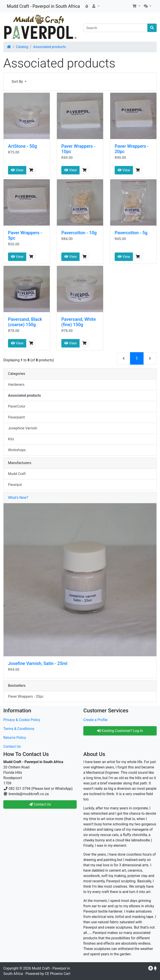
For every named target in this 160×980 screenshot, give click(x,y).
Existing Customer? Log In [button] (120, 731)
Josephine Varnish (23, 428)
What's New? (18, 498)
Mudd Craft (17, 474)
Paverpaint (16, 417)
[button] (96, 6)
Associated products (49, 47)
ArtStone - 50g (22, 146)
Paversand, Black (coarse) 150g (25, 322)
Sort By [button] (18, 82)
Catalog (22, 47)
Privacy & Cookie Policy (22, 720)
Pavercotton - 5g (131, 233)
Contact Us (12, 747)
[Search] (115, 28)
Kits (11, 439)
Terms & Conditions (19, 729)
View (17, 170)
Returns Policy (15, 738)
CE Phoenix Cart (58, 974)
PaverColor (17, 406)
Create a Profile (95, 720)
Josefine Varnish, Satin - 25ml (38, 663)
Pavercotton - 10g (79, 233)
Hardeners (16, 385)
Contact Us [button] (40, 804)
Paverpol (15, 485)
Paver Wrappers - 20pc (26, 696)
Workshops (17, 450)
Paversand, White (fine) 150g (79, 322)
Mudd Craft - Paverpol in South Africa (43, 6)
